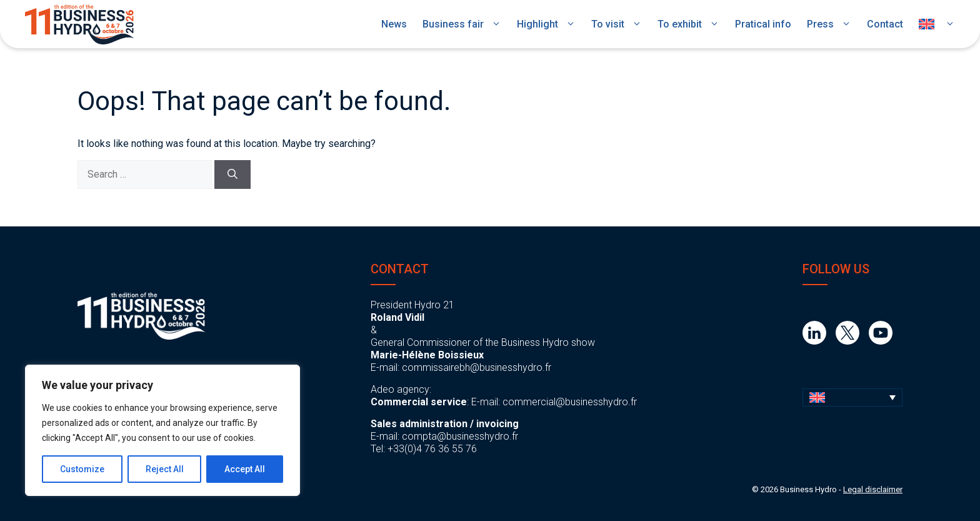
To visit (617, 24)
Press (829, 24)
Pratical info (763, 24)
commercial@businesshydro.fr (570, 402)
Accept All (245, 469)
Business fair (462, 24)
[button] (852, 397)
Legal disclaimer (873, 489)
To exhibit (688, 24)
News (394, 24)
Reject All (165, 469)
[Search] (232, 175)
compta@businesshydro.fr (460, 436)
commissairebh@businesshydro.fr (477, 367)
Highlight (546, 24)
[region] (162, 430)
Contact (885, 24)
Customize (82, 469)
